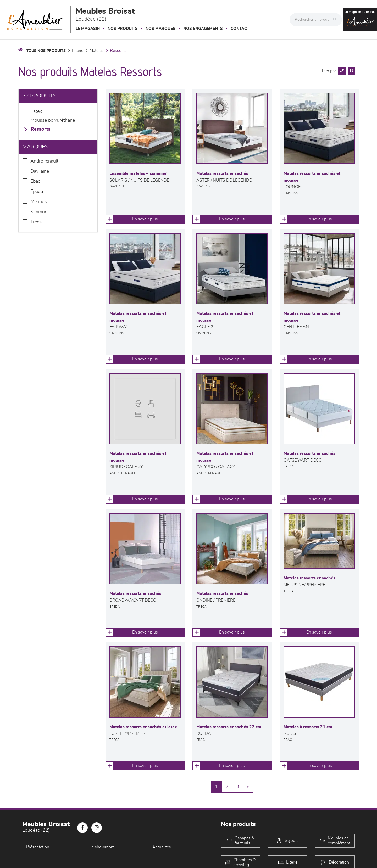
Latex (36, 111)
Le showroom (101, 847)
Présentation (38, 847)
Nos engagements (203, 29)
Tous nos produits (46, 51)
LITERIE (78, 51)
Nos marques (160, 29)
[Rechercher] (336, 20)
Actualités (160, 847)
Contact (240, 29)
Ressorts (118, 51)
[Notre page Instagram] (97, 828)
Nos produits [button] (123, 29)
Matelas (97, 51)
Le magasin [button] (88, 29)
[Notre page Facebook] (82, 828)
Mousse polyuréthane (53, 120)
